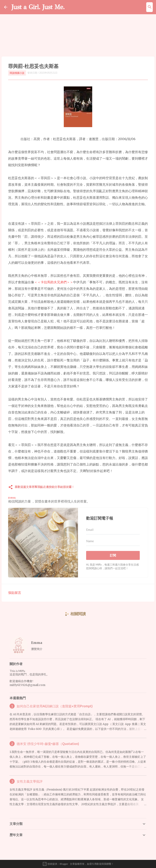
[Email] (113, 530)
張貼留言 (15, 593)
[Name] (113, 541)
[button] (11, 487)
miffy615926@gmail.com (27, 685)
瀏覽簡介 (37, 649)
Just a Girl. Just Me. (38, 7)
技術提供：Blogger (55, 864)
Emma (37, 643)
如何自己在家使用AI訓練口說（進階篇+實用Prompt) (55, 706)
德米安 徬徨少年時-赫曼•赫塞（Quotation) (48, 744)
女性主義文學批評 (30, 781)
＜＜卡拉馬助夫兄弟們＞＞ (54, 282)
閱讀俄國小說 (17, 73)
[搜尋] (150, 7)
